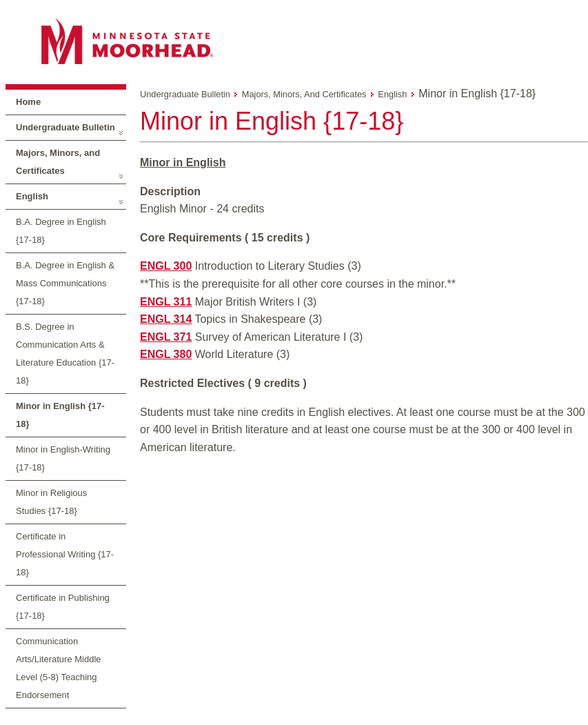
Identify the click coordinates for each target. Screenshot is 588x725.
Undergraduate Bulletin (65, 127)
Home (28, 102)
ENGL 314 (166, 319)
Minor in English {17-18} (60, 415)
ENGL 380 (166, 354)
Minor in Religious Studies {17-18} (51, 502)
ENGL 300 (166, 266)
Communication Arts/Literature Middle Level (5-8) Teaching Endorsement (59, 668)
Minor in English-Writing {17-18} (63, 458)
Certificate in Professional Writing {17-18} (65, 554)
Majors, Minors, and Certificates (58, 162)
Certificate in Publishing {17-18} (63, 607)
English (32, 196)
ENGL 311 (166, 302)
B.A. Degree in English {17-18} (61, 231)
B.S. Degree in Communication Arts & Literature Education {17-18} (65, 354)
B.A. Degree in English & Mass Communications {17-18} (65, 283)
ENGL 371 (166, 337)
